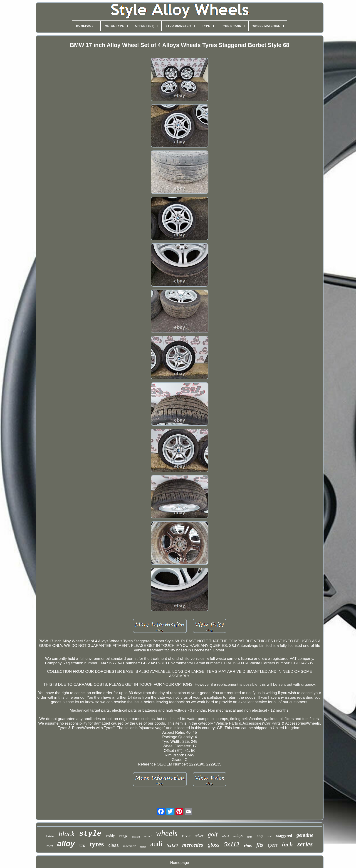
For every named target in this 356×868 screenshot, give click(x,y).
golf (213, 834)
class (114, 845)
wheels (167, 833)
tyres (97, 844)
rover (186, 835)
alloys (238, 836)
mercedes (193, 845)
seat (270, 836)
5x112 (232, 844)
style (90, 834)
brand (148, 836)
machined (129, 846)
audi (156, 844)
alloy (66, 843)
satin (250, 837)
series (305, 844)
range (123, 836)
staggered (284, 836)
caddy (110, 836)
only (260, 836)
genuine (305, 835)
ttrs (82, 845)
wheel (225, 836)
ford (50, 846)
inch (287, 844)
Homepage (179, 863)
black (67, 834)
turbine (50, 836)
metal (143, 847)
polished (136, 837)
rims (248, 845)
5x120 (172, 845)
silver (199, 836)
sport (273, 845)
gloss (214, 845)
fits (260, 845)
